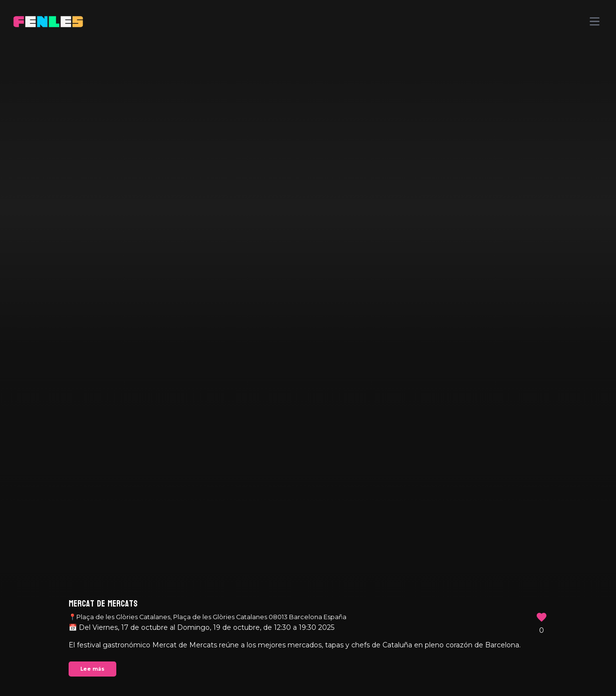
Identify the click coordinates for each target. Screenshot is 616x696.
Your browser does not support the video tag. (308, 348)
